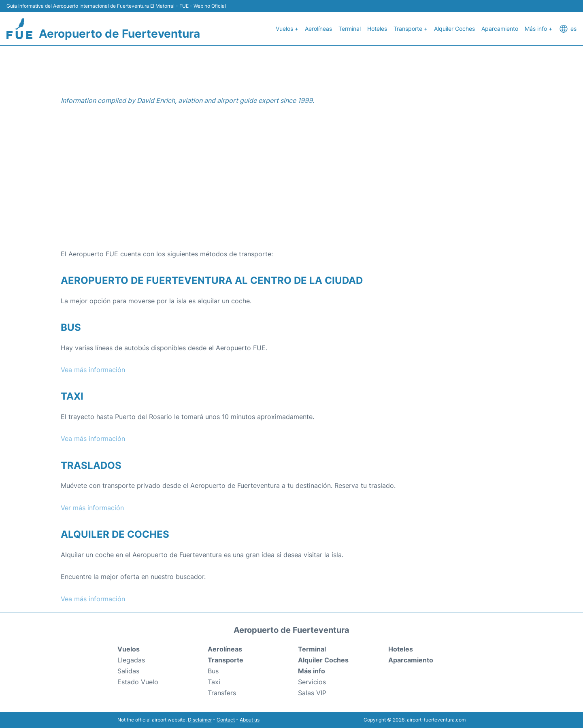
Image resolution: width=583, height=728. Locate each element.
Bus (213, 671)
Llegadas (131, 660)
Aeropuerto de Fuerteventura (119, 34)
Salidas (128, 671)
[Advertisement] (291, 184)
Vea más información (93, 370)
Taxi (214, 682)
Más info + (538, 29)
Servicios (312, 682)
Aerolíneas (318, 29)
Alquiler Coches (454, 29)
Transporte (226, 660)
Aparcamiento (500, 29)
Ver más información (92, 508)
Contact (226, 720)
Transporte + (411, 29)
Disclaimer (200, 720)
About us (250, 720)
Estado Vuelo (138, 682)
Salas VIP (312, 693)
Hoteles (377, 29)
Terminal (350, 29)
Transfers (222, 693)
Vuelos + (287, 29)
